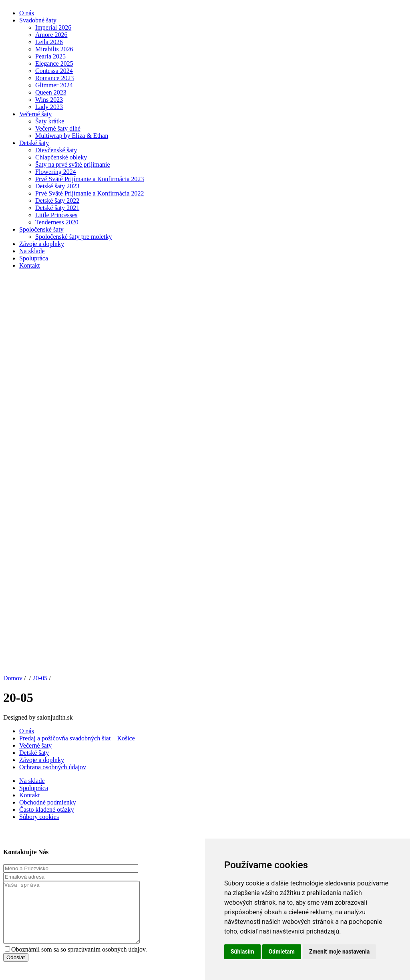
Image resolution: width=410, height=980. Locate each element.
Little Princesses (56, 215)
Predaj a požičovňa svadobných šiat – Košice (77, 738)
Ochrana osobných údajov (53, 767)
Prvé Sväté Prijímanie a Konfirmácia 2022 (89, 193)
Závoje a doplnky (42, 244)
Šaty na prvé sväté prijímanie (73, 164)
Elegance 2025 (54, 64)
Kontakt (30, 265)
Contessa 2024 (54, 71)
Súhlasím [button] (242, 952)
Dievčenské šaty (56, 150)
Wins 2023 (49, 100)
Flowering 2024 (56, 172)
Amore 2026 (51, 35)
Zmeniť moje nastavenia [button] (339, 952)
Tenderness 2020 (57, 222)
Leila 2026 (49, 42)
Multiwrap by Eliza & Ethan (72, 136)
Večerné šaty (35, 114)
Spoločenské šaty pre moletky (74, 237)
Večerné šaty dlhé (58, 128)
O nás (27, 13)
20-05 (40, 678)
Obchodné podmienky (48, 802)
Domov (13, 678)
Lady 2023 (49, 107)
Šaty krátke (50, 121)
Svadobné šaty (38, 20)
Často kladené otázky (47, 810)
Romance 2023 (54, 78)
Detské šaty (34, 143)
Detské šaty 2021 (57, 208)
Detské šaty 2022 (57, 201)
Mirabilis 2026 (54, 49)
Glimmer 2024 (54, 85)
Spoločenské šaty (41, 229)
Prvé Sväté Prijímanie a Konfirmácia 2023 (89, 179)
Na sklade (32, 251)
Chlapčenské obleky (61, 157)
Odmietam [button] (282, 952)
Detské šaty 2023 (57, 186)
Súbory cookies (39, 817)
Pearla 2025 (50, 56)
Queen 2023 (51, 92)
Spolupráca (34, 258)
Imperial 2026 (53, 27)
